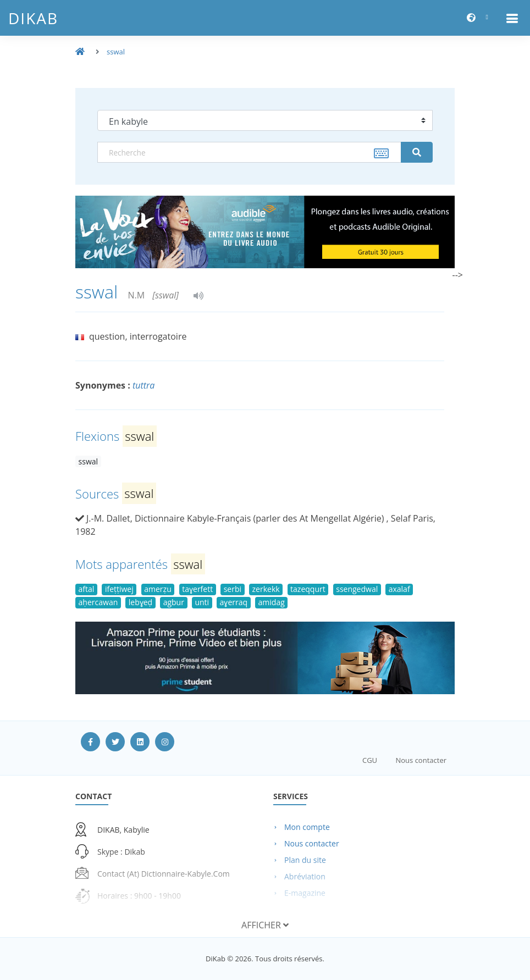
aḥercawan (98, 602)
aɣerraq (234, 602)
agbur (174, 602)
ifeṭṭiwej (119, 589)
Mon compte (307, 827)
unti (202, 602)
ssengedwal (357, 589)
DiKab (33, 18)
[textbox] (249, 152)
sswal (116, 52)
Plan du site (305, 860)
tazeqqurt (308, 589)
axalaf (399, 589)
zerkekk (266, 589)
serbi (233, 589)
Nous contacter (421, 760)
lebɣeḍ (140, 602)
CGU (370, 760)
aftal (87, 589)
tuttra (143, 385)
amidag (272, 602)
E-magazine (305, 893)
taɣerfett (197, 589)
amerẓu (158, 589)
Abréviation (305, 876)
